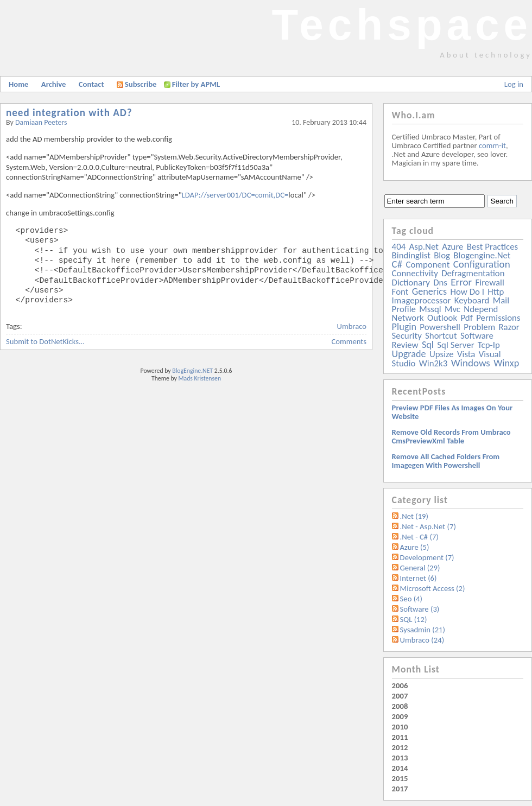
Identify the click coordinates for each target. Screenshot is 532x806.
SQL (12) (414, 619)
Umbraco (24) (422, 640)
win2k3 (433, 363)
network (408, 318)
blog (442, 255)
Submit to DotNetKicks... (45, 341)
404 (399, 247)
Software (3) (420, 609)
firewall (490, 283)
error (461, 282)
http (496, 292)
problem (479, 327)
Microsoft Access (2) (433, 588)
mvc (452, 309)
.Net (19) (414, 516)
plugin (404, 327)
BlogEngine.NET (192, 371)
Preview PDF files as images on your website (452, 412)
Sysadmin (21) (423, 630)
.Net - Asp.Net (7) (428, 526)
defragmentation (473, 273)
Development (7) (427, 557)
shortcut (441, 336)
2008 (400, 706)
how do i (467, 292)
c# (397, 264)
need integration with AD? (69, 113)
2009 (400, 716)
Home (18, 84)
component (428, 265)
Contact (91, 84)
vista (466, 354)
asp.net (424, 247)
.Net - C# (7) (419, 537)
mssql (430, 309)
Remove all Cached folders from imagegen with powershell (446, 461)
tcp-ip (489, 345)
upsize (442, 354)
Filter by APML (196, 84)
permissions (498, 318)
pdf (466, 318)
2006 (400, 686)
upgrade (409, 354)
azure (452, 247)
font (400, 292)
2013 (400, 758)
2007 (400, 696)
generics (429, 291)
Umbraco (352, 326)
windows (471, 363)
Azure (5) (415, 547)
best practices (492, 247)
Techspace (402, 25)
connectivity (415, 273)
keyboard (472, 300)
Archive (54, 84)
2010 (400, 727)
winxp (506, 363)
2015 (400, 778)
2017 (400, 789)
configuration (482, 264)
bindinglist (411, 255)
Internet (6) (419, 578)
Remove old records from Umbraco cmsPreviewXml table (451, 436)
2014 (400, 768)
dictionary (411, 283)
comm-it (492, 145)
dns (440, 283)
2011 (400, 737)
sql (428, 345)
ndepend (481, 309)
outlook (442, 318)
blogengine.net (482, 255)
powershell (440, 327)
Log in (514, 84)
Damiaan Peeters (41, 122)
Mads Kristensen (200, 378)
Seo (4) (411, 599)
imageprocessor (422, 300)
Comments (349, 341)
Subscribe (137, 84)
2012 (400, 747)
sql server (455, 345)
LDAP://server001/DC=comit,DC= (235, 195)
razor (509, 327)
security (407, 336)
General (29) (420, 568)
